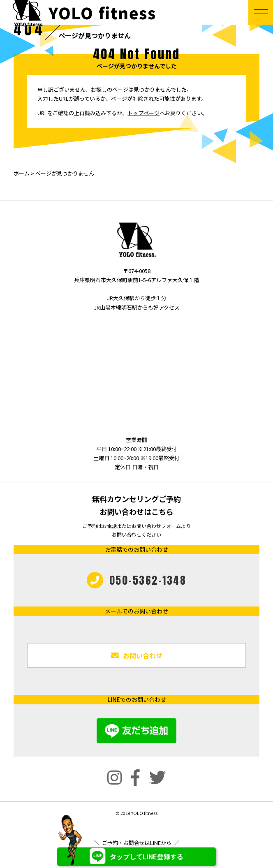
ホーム (22, 173)
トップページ (143, 113)
